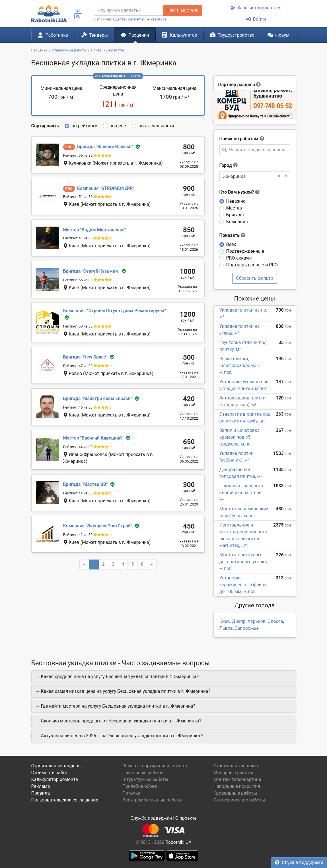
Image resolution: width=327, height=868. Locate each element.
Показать (233, 235)
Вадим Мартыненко (94, 230)
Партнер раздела (237, 85)
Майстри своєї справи (98, 398)
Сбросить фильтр (254, 278)
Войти (256, 19)
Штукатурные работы (145, 779)
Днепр (239, 621)
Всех (231, 244)
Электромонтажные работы (152, 800)
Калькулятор (180, 35)
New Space (85, 357)
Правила (41, 793)
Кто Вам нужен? (240, 192)
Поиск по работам (239, 139)
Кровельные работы (235, 793)
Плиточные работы (143, 773)
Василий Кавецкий (93, 438)
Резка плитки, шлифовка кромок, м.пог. (240, 365)
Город (226, 165)
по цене (118, 126)
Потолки (131, 793)
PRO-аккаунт (240, 258)
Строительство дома (236, 766)
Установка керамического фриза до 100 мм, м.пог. (243, 585)
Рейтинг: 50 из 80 (78, 326)
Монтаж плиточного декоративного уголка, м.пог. (244, 562)
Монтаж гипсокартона (237, 779)
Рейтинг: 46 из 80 (78, 407)
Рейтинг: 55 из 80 (78, 155)
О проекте (186, 818)
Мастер (234, 208)
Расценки (135, 35)
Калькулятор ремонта (55, 779)
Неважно (236, 201)
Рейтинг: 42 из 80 (78, 535)
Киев (225, 621)
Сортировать (45, 126)
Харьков (257, 621)
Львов (226, 628)
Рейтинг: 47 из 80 (78, 366)
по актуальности (156, 126)
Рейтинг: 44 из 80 (78, 447)
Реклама (41, 786)
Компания (237, 222)
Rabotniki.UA (178, 842)
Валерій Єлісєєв (105, 147)
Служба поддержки (299, 862)
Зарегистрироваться (256, 8)
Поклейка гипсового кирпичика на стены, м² (241, 493)
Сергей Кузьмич (91, 271)
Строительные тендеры (56, 766)
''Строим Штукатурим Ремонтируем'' (115, 311)
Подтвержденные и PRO (252, 265)
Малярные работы (233, 773)
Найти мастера (182, 10)
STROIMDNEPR (106, 188)
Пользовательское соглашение (65, 800)
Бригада (235, 215)
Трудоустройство (232, 35)
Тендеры (95, 35)
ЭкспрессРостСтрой (98, 526)
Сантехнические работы (239, 800)
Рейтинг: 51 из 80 (78, 197)
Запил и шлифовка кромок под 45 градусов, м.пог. (240, 437)
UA (78, 11)
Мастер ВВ (86, 484)
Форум (278, 35)
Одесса (275, 621)
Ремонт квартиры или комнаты (156, 766)
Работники (53, 35)
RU (78, 16)
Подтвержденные (245, 251)
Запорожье (247, 628)
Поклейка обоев (139, 786)
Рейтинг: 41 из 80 (78, 238)
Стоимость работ (50, 773)
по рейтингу (84, 126)
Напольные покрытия (237, 786)
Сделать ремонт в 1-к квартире (140, 19)
